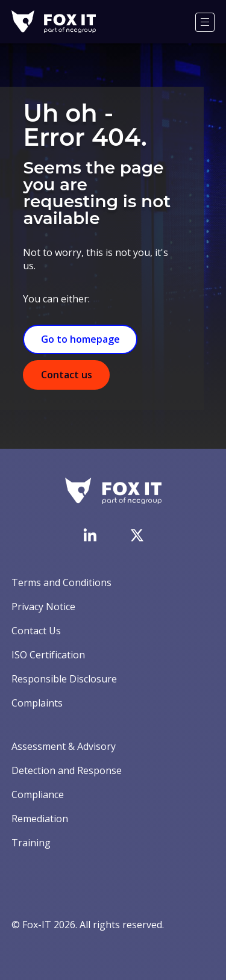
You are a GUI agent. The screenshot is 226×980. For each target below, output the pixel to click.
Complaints (37, 703)
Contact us (67, 375)
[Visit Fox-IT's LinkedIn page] (90, 535)
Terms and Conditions (61, 582)
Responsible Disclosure (64, 679)
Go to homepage (80, 339)
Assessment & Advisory (64, 746)
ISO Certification (48, 655)
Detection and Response (67, 770)
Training (31, 843)
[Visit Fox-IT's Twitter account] (137, 535)
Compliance (38, 794)
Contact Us (36, 631)
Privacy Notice (43, 607)
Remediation (40, 819)
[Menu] (205, 22)
